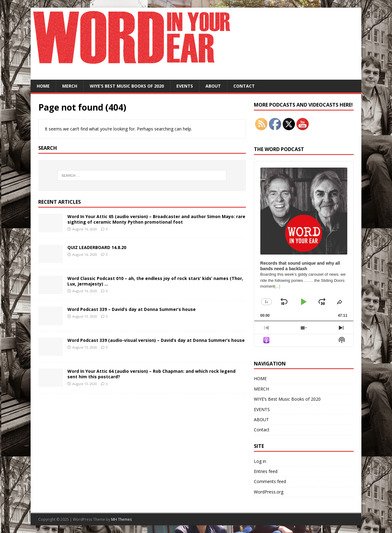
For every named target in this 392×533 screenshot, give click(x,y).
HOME (43, 86)
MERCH (70, 86)
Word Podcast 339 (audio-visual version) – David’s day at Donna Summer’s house (156, 340)
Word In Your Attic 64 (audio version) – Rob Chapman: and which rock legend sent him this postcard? (151, 374)
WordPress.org (269, 492)
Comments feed (270, 481)
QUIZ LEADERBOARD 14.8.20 (97, 247)
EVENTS (185, 86)
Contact (244, 86)
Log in (260, 461)
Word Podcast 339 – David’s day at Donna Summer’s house (132, 309)
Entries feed (266, 471)
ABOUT (213, 86)
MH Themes (121, 519)
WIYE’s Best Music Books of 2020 (127, 86)
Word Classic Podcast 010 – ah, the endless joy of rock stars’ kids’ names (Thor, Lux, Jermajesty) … (155, 281)
